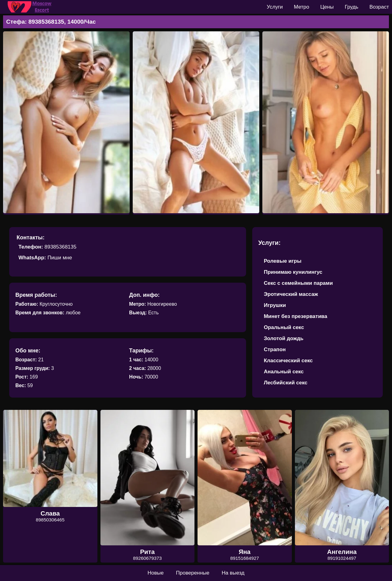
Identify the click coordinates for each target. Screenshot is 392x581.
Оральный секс (284, 327)
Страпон (275, 349)
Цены (327, 7)
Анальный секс (284, 372)
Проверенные (193, 573)
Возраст (379, 7)
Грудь (351, 7)
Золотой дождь (284, 338)
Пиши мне (60, 258)
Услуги (275, 7)
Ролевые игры (283, 261)
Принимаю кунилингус (293, 272)
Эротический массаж (291, 294)
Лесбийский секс (286, 383)
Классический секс (288, 361)
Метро (302, 7)
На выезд (233, 573)
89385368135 (61, 247)
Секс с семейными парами (298, 283)
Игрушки (275, 305)
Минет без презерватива (296, 316)
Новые (155, 573)
